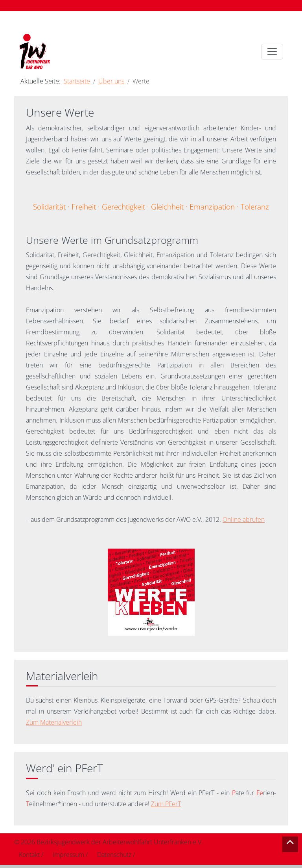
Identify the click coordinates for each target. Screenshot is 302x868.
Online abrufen (244, 519)
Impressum (68, 855)
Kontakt (29, 855)
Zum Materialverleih (54, 722)
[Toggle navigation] (272, 52)
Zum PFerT (166, 804)
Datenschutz (114, 855)
